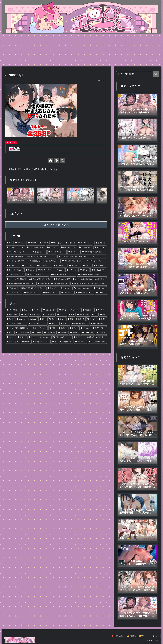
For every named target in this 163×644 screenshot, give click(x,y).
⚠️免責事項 (132, 636)
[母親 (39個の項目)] (24, 315)
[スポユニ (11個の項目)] (32, 319)
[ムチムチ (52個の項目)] (101, 310)
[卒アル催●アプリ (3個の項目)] (69, 248)
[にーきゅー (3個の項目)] (53, 248)
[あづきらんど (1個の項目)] (14, 293)
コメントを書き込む (56, 225)
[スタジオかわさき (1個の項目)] (38, 275)
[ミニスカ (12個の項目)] (21, 319)
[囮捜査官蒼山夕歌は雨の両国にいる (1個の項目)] (21, 284)
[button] (103, 194)
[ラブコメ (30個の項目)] (62, 315)
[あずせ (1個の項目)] (101, 293)
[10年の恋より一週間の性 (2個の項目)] (94, 252)
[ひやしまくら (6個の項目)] (57, 243)
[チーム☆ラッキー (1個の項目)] (84, 293)
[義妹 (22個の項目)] (72, 315)
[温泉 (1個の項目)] (22, 337)
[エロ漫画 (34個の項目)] (32, 243)
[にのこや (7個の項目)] (44, 243)
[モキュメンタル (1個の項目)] (32, 293)
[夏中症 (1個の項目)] (84, 270)
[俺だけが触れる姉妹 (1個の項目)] (97, 342)
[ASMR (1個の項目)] (26, 342)
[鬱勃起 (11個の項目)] (43, 319)
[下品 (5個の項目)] (53, 324)
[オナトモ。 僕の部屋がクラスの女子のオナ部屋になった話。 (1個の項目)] (29, 279)
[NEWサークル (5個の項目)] (98, 324)
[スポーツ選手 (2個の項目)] (88, 333)
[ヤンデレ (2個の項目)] (37, 333)
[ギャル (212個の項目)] (36, 310)
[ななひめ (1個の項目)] (53, 288)
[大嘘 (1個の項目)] (60, 270)
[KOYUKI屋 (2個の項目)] (100, 266)
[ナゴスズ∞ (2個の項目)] (28, 266)
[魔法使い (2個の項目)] (75, 333)
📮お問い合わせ (118, 636)
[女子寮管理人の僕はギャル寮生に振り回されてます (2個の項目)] (82, 257)
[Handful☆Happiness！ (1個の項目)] (63, 275)
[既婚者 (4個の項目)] (63, 328)
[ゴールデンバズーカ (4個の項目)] (15, 248)
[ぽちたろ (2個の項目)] (30, 270)
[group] (21, 195)
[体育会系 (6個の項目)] (80, 319)
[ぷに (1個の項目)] (11, 337)
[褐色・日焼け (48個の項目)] (13, 315)
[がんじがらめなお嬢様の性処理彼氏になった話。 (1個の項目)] (26, 288)
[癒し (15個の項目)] (103, 315)
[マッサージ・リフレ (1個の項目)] (41, 342)
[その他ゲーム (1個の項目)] (66, 342)
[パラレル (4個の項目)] (85, 328)
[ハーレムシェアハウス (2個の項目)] (17, 261)
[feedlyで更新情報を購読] (56, 160)
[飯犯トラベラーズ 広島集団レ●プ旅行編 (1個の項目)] (90, 337)
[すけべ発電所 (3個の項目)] (85, 248)
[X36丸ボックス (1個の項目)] (51, 293)
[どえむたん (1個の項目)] (100, 288)
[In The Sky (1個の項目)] (72, 270)
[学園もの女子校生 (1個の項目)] (62, 337)
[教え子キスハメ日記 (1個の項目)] (62, 279)
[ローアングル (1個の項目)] (13, 342)
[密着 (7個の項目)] (70, 319)
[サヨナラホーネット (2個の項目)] (96, 261)
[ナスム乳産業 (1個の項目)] (16, 275)
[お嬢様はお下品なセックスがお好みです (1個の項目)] (53, 284)
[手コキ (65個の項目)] (64, 310)
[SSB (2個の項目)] (87, 266)
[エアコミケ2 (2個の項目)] (50, 333)
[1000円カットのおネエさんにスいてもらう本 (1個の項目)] (89, 284)
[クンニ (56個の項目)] (75, 310)
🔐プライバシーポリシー (149, 636)
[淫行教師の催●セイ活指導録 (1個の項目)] (92, 275)
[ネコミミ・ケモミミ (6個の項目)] (16, 324)
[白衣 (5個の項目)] (65, 324)
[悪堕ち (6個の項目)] (102, 319)
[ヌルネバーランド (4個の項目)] (85, 243)
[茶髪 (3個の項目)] (10, 333)
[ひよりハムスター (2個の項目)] (46, 270)
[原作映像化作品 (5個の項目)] (80, 324)
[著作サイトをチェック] (50, 160)
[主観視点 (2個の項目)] (63, 333)
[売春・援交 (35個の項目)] (35, 315)
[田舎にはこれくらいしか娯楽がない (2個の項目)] (45, 261)
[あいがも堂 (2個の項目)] (60, 266)
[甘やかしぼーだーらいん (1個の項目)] (40, 337)
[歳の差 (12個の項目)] (10, 319)
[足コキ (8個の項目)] (61, 319)
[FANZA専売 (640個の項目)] (13, 310)
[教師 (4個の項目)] (53, 328)
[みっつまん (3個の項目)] (100, 248)
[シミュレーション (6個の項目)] (38, 324)
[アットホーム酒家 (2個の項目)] (15, 270)
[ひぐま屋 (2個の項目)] (39, 252)
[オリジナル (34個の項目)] (20, 243)
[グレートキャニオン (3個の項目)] (36, 248)
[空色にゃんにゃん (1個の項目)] (83, 288)
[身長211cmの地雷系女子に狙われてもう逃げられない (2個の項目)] (31, 257)
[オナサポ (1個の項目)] (101, 333)
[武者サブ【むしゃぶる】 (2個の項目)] (73, 261)
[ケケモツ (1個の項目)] (66, 288)
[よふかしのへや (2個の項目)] (57, 252)
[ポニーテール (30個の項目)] (49, 315)
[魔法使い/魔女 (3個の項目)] (99, 328)
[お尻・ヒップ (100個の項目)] (50, 310)
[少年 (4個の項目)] (43, 328)
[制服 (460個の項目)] (25, 310)
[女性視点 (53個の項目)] (88, 310)
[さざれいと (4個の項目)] (101, 243)
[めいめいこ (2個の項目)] (13, 266)
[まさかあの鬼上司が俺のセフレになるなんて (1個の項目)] (89, 279)
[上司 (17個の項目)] (95, 315)
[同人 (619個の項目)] (10, 243)
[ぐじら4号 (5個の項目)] (70, 243)
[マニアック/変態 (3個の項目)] (23, 333)
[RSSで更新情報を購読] (62, 160)
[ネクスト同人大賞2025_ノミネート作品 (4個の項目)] (22, 328)
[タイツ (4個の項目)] (74, 328)
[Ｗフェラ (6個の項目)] (92, 319)
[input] (138, 74)
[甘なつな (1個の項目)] (67, 293)
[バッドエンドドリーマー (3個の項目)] (18, 252)
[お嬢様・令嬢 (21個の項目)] (83, 315)
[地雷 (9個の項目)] (52, 319)
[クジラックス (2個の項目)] (44, 266)
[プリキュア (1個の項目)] (81, 342)
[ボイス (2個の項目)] (74, 252)
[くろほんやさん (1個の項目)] (99, 270)
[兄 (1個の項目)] (55, 342)
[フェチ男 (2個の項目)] (75, 266)
